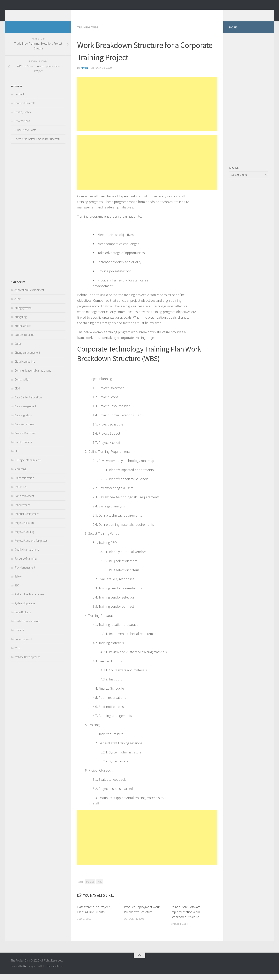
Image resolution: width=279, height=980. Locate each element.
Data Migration (23, 421)
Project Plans (22, 127)
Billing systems (23, 314)
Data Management (25, 412)
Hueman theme (55, 972)
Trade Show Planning (27, 627)
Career (18, 349)
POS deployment (24, 502)
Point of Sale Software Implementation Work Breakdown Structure (186, 918)
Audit (17, 305)
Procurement (22, 511)
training (90, 888)
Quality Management (27, 555)
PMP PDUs (20, 493)
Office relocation (24, 484)
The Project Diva (39, 13)
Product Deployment (27, 520)
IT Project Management (28, 466)
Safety (18, 582)
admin (84, 74)
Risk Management (25, 573)
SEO (17, 591)
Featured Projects (25, 109)
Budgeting (21, 323)
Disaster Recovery (25, 439)
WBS (95, 33)
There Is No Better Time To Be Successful (38, 145)
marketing (20, 475)
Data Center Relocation (28, 403)
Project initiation (24, 529)
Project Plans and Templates (31, 546)
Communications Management (33, 376)
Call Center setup (24, 341)
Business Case (23, 332)
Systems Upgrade (25, 609)
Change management (27, 358)
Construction (22, 385)
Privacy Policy (23, 118)
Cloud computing (25, 367)
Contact (19, 100)
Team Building (23, 618)
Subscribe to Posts (25, 136)
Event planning (23, 448)
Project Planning (24, 537)
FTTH (17, 457)
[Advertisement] (147, 110)
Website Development (27, 663)
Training (84, 33)
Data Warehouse (24, 430)
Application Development (29, 296)
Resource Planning (26, 564)
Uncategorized (23, 645)
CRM (17, 394)
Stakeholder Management (30, 600)
